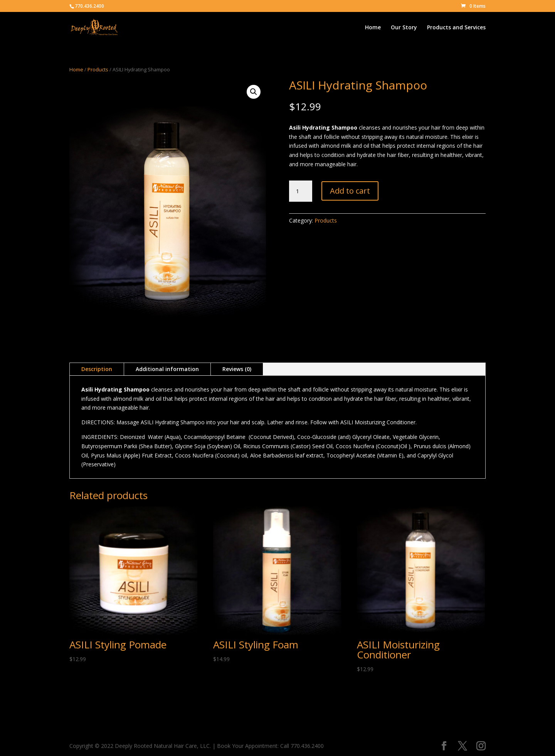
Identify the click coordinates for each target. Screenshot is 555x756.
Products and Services (456, 28)
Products (98, 69)
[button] (254, 92)
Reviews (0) (237, 369)
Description (97, 369)
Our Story (404, 28)
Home (373, 28)
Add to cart (350, 191)
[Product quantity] (301, 191)
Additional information (167, 369)
